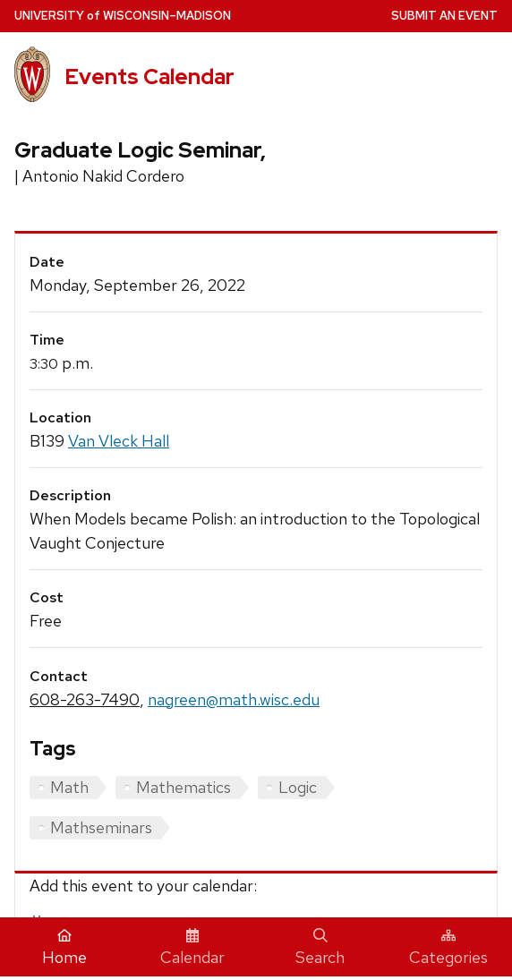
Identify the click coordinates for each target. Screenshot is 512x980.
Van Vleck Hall (119, 441)
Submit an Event (444, 16)
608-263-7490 (85, 699)
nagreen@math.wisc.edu (234, 699)
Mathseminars (101, 827)
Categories (448, 948)
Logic (298, 787)
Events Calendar (149, 77)
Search (320, 948)
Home (64, 948)
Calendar (192, 948)
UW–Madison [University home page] (123, 16)
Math (69, 787)
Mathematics (183, 787)
